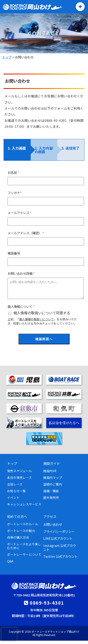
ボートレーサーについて (24, 558)
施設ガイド (52, 467)
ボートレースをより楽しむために (24, 549)
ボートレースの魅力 (21, 534)
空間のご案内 (53, 488)
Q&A (10, 564)
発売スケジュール (19, 474)
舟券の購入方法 (18, 541)
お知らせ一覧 (16, 494)
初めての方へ (17, 520)
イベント (13, 501)
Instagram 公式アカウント (60, 551)
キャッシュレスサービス (24, 508)
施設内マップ (53, 481)
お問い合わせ (53, 528)
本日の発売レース (19, 481)
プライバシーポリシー (59, 535)
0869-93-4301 (47, 606)
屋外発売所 (51, 501)
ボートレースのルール (23, 527)
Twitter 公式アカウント (60, 560)
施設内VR (50, 474)
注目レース (15, 488)
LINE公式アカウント (58, 542)
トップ (12, 467)
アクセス (50, 520)
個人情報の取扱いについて (36, 322)
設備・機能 (51, 494)
